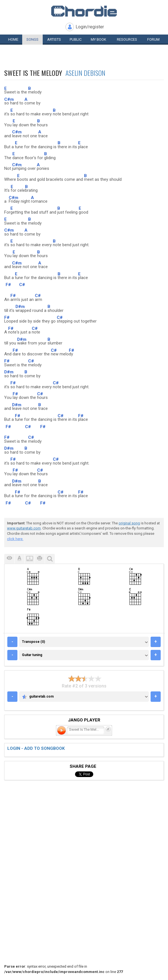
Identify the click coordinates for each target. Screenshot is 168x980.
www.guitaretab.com (24, 528)
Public (76, 39)
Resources (127, 39)
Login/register (90, 27)
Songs (32, 39)
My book (98, 39)
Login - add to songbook (36, 748)
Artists (54, 39)
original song (129, 523)
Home (13, 39)
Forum (153, 39)
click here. (15, 539)
